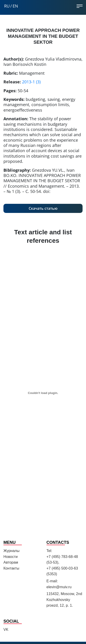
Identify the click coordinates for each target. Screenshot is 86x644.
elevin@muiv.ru (59, 587)
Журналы (11, 551)
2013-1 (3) (31, 82)
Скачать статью (43, 208)
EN (15, 6)
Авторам (11, 562)
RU (7, 6)
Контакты (11, 568)
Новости (11, 557)
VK (6, 630)
